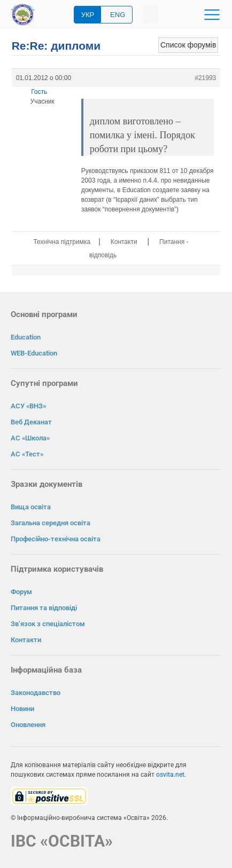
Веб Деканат (31, 422)
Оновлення (28, 725)
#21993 (205, 78)
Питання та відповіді (44, 608)
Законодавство (36, 693)
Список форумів (188, 45)
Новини (22, 709)
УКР (88, 15)
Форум (21, 592)
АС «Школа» (30, 438)
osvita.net (170, 775)
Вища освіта (31, 507)
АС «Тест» (27, 454)
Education (26, 337)
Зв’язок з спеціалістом (48, 624)
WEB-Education (34, 353)
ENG (118, 15)
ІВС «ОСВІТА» (62, 841)
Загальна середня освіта (51, 523)
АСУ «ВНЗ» (28, 406)
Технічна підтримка (62, 242)
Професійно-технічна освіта (56, 539)
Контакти (124, 242)
